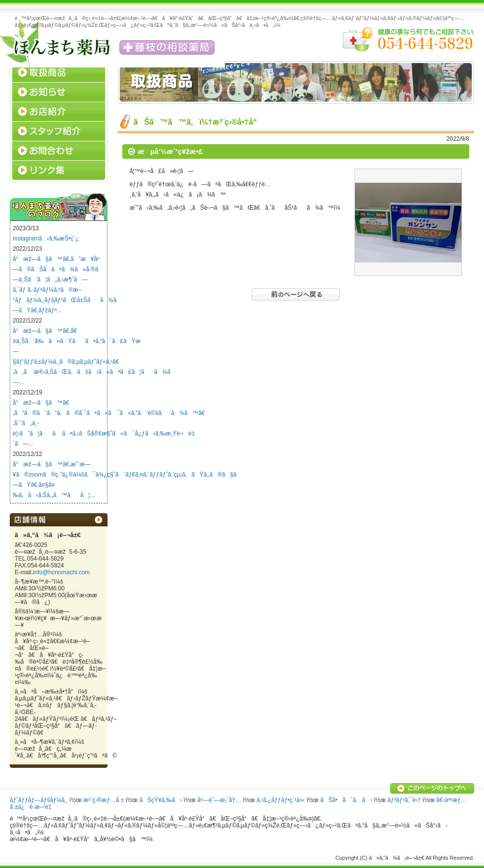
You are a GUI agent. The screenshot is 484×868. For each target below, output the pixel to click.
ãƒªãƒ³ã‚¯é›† (404, 800)
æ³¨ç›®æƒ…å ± (103, 800)
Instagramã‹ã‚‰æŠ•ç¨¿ (46, 239)
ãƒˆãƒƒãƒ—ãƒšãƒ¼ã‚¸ (39, 800)
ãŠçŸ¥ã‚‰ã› (161, 800)
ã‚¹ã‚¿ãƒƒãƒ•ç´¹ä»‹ (281, 800)
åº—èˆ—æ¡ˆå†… (220, 800)
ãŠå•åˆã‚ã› (346, 800)
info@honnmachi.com (61, 572)
